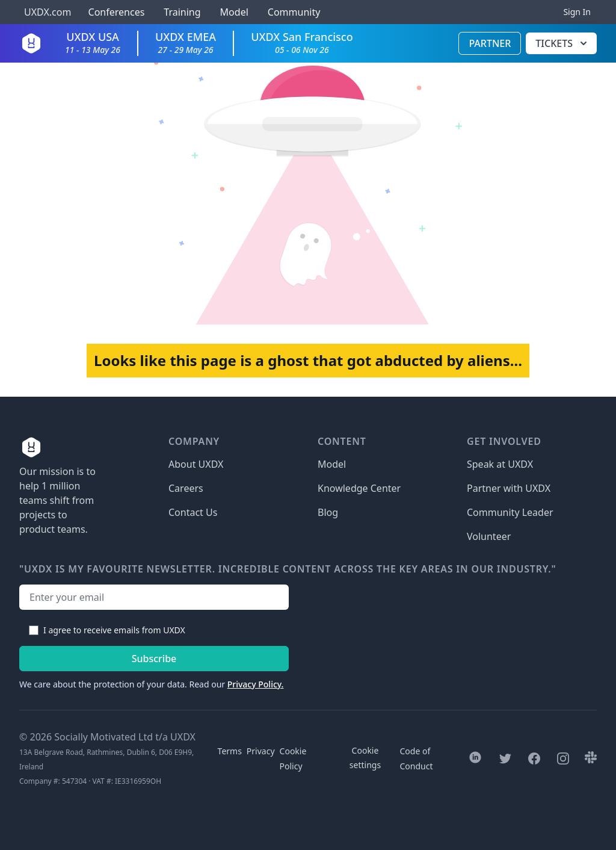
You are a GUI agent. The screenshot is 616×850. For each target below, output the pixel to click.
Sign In (577, 12)
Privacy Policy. (256, 684)
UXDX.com (48, 12)
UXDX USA (93, 42)
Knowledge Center (359, 488)
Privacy (261, 751)
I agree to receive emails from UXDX (114, 630)
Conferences (115, 12)
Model (234, 12)
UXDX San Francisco (302, 42)
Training (182, 12)
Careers (186, 488)
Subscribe (154, 659)
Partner (490, 43)
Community (294, 12)
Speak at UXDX (500, 464)
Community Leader (510, 512)
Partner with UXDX (509, 488)
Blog (328, 512)
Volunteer (489, 536)
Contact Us (193, 512)
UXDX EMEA (186, 42)
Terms (230, 751)
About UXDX (196, 464)
